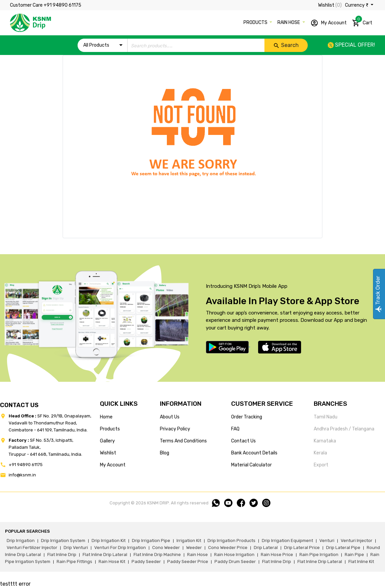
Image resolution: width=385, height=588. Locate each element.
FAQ (235, 429)
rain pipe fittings (74, 562)
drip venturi (76, 548)
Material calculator (251, 465)
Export (321, 465)
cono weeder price (228, 548)
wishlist (108, 453)
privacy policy (175, 429)
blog (165, 453)
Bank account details (254, 453)
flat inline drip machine (157, 555)
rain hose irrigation (234, 555)
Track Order (378, 294)
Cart (362, 22)
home (106, 417)
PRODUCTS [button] (256, 22)
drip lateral (266, 548)
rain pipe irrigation (319, 555)
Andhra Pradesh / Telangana (344, 429)
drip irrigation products (231, 541)
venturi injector (357, 541)
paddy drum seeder (235, 562)
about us (170, 417)
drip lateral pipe (343, 548)
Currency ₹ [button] (357, 5)
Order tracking (247, 417)
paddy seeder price (188, 562)
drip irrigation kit (109, 541)
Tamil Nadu (326, 417)
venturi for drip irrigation (120, 548)
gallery (107, 441)
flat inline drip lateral (105, 555)
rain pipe (354, 555)
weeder (194, 548)
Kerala (320, 453)
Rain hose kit (112, 562)
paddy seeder (146, 562)
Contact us (243, 441)
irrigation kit (189, 541)
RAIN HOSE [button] (289, 22)
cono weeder (166, 548)
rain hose (197, 555)
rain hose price (277, 555)
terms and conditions (183, 441)
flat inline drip (62, 555)
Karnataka (325, 441)
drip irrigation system (63, 541)
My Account (329, 23)
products (110, 429)
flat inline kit (361, 562)
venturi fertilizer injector (32, 548)
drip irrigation (21, 541)
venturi (327, 541)
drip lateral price (302, 548)
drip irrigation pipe (151, 541)
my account (113, 465)
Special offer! (351, 45)
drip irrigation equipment (287, 541)
